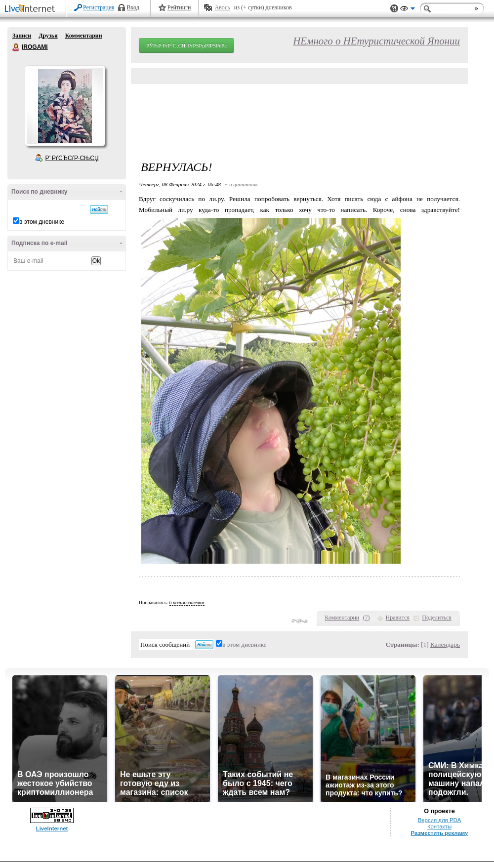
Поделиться (437, 618)
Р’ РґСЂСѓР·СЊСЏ (72, 158)
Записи (22, 36)
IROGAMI (16, 47)
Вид (408, 10)
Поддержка (394, 9)
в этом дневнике (42, 222)
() (367, 618)
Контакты (439, 827)
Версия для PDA (440, 820)
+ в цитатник (241, 184)
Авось (222, 7)
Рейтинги (179, 7)
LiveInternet (32, 9)
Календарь (445, 644)
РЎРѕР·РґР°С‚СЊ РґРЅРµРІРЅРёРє (186, 45)
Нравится (398, 618)
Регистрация (99, 7)
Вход (133, 7)
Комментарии (84, 36)
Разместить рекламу (440, 833)
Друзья (48, 36)
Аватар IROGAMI (65, 106)
